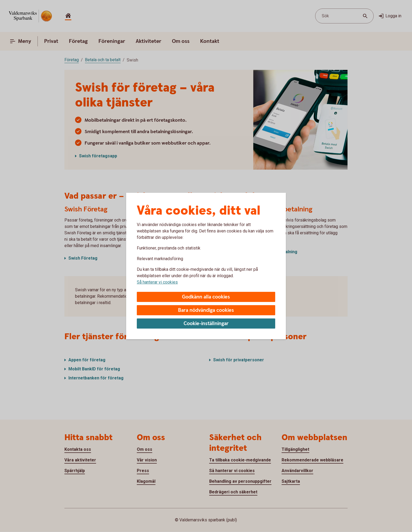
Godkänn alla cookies (206, 297)
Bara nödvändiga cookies (206, 310)
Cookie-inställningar (206, 324)
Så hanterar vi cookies (157, 282)
